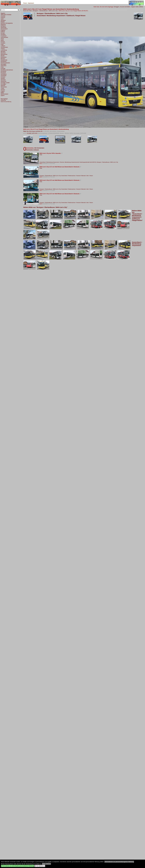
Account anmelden (125, 7)
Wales (2, 93)
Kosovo (3, 42)
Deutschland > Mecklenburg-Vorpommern (137, 244)
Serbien (3, 78)
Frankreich (4, 36)
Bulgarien (3, 25)
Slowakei (3, 80)
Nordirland (3, 61)
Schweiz (3, 77)
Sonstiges (3, 84)
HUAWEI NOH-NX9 (32, 133)
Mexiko (3, 56)
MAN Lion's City (53, 11)
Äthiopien (3, 20)
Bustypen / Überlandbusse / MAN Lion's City (52, 13)
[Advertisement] (30, 26)
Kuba (2, 44)
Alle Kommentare (39, 148)
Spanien (3, 86)
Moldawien (4, 57)
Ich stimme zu (40, 866)
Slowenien (3, 81)
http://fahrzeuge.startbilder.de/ (35, 131)
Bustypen (35, 11)
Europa (3, 33)
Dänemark (3, 27)
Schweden (4, 76)
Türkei (2, 88)
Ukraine (3, 90)
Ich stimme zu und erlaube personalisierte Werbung (18, 866)
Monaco (3, 59)
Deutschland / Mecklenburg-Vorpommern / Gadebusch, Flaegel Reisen (61, 16)
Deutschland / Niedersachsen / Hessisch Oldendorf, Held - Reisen (77, 176)
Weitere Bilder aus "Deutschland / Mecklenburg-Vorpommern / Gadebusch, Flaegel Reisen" (137, 216)
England (3, 30)
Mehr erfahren (47, 864)
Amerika (3, 16)
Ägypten (3, 13)
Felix (25, 131)
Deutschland (4, 29)
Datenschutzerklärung (6, 102)
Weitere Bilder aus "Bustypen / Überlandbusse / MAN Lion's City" (45, 207)
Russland (3, 73)
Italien (2, 40)
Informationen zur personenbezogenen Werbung (119, 862)
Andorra (3, 18)
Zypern (3, 95)
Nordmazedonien (5, 63)
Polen (2, 67)
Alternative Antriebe (6, 15)
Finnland (3, 35)
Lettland (3, 46)
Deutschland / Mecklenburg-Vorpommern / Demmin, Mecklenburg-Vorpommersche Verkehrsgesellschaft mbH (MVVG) (68, 162)
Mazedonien (4, 54)
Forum (25, 3)
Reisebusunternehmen (7, 70)
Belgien (3, 22)
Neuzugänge (4, 99)
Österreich (3, 66)
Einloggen (116, 7)
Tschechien (4, 87)
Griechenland (4, 37)
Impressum (31, 3)
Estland (3, 32)
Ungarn (3, 91)
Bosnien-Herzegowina (7, 23)
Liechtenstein (4, 47)
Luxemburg (4, 50)
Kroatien (3, 43)
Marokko (3, 52)
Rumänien (3, 71)
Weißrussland (4, 94)
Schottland (4, 74)
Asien (2, 19)
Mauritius (3, 53)
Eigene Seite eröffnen (137, 7)
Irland (2, 39)
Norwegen (3, 64)
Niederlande (4, 60)
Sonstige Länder (5, 83)
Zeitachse (3, 100)
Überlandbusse (43, 11)
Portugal (3, 69)
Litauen (3, 49)
